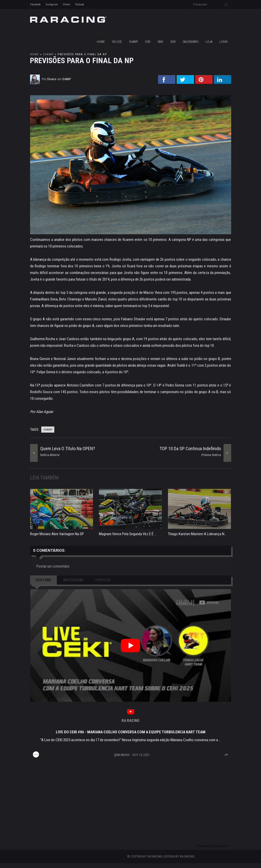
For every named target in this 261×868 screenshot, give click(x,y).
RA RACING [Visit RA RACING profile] (130, 721)
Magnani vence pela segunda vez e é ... (128, 534)
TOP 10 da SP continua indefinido (190, 449)
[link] (131, 712)
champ (48, 54)
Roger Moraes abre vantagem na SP (57, 534)
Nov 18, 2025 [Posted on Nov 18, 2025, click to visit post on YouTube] (141, 755)
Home (101, 42)
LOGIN (224, 42)
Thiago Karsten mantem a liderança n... (197, 534)
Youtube (80, 4)
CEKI (173, 42)
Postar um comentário (53, 566)
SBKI (160, 42)
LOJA (209, 42)
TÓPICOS (103, 580)
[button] (131, 646)
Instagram (52, 4)
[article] (131, 674)
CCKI (148, 42)
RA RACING (187, 861)
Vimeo (67, 4)
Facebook (35, 4)
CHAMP (133, 42)
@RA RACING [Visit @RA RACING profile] (122, 755)
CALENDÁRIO (191, 42)
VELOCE (117, 42)
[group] (226, 755)
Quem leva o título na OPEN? (68, 449)
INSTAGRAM (73, 580)
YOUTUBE (43, 580)
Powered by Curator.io (213, 851)
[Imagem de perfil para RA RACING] (36, 754)
